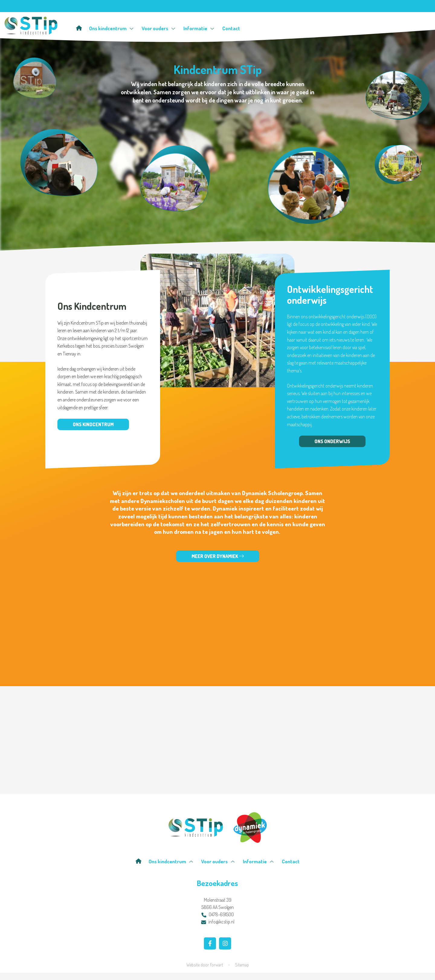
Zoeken (420, 6)
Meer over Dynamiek (218, 556)
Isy (310, 6)
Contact (389, 6)
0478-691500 (218, 914)
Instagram (362, 6)
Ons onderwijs (332, 441)
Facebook (335, 6)
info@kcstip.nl (218, 922)
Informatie (199, 28)
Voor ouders (158, 28)
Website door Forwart (205, 965)
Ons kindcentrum (111, 28)
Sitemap (242, 965)
